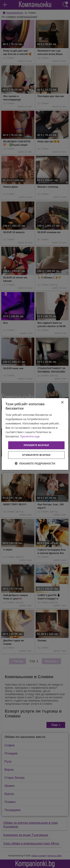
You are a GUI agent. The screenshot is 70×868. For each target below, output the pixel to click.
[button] (35, 463)
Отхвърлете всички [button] (36, 455)
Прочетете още (30, 436)
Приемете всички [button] (36, 445)
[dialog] (35, 434)
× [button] (62, 403)
